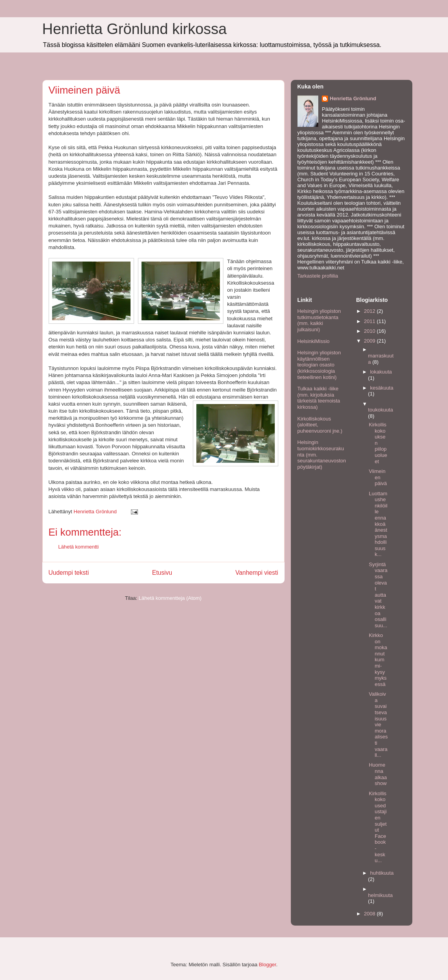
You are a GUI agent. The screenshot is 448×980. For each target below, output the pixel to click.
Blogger (267, 965)
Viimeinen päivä (378, 477)
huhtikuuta (382, 873)
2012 (371, 311)
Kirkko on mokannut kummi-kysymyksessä (378, 660)
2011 (371, 321)
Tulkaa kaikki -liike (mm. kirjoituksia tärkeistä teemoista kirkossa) (319, 398)
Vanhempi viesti (257, 573)
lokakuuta (381, 372)
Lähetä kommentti (79, 547)
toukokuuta (381, 410)
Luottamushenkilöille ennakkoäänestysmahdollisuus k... (378, 524)
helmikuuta (380, 895)
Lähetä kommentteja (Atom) (170, 598)
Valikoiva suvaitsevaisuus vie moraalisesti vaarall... (378, 725)
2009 (371, 341)
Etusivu (162, 573)
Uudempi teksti (69, 573)
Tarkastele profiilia (318, 276)
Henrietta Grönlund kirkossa (135, 29)
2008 (371, 914)
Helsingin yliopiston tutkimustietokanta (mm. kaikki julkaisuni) (319, 320)
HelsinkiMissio (314, 341)
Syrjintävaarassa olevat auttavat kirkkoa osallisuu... (378, 595)
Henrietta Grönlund (353, 98)
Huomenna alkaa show (378, 774)
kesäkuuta (382, 388)
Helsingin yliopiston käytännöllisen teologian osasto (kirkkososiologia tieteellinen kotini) (319, 365)
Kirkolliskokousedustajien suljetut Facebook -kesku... (378, 827)
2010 (371, 331)
